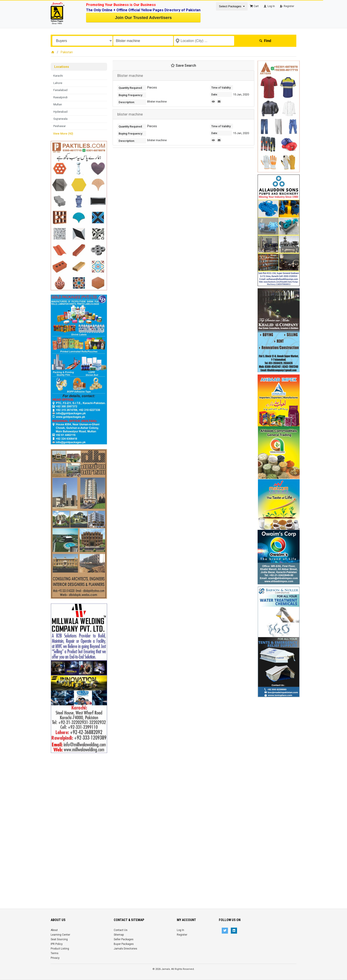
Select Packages (230, 6)
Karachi (58, 76)
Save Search (183, 66)
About (54, 930)
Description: (127, 102)
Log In (269, 6)
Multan (58, 104)
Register (287, 6)
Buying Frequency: (131, 95)
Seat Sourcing (59, 939)
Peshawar (60, 126)
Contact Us (121, 930)
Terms (55, 953)
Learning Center (60, 935)
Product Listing (60, 949)
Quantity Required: (131, 88)
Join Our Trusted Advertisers (143, 18)
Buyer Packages (124, 944)
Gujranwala (60, 119)
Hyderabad (60, 112)
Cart (254, 6)
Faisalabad (60, 90)
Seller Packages (124, 939)
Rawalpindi (60, 97)
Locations (62, 67)
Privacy (55, 958)
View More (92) (63, 134)
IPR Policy (57, 944)
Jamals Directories (125, 949)
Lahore (58, 83)
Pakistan (67, 52)
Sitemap (119, 935)
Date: (215, 95)
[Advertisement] (79, 819)
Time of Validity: (221, 88)
